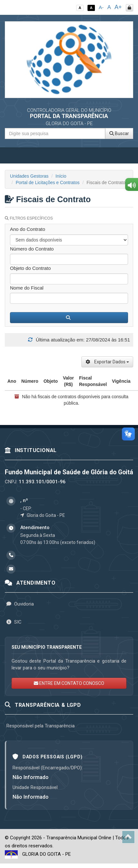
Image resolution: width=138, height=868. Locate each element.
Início (61, 176)
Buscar (119, 133)
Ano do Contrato (28, 229)
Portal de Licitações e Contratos (48, 182)
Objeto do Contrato (30, 268)
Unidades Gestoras (29, 176)
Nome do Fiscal (27, 288)
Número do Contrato (32, 249)
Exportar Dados (107, 362)
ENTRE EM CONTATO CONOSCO (69, 683)
